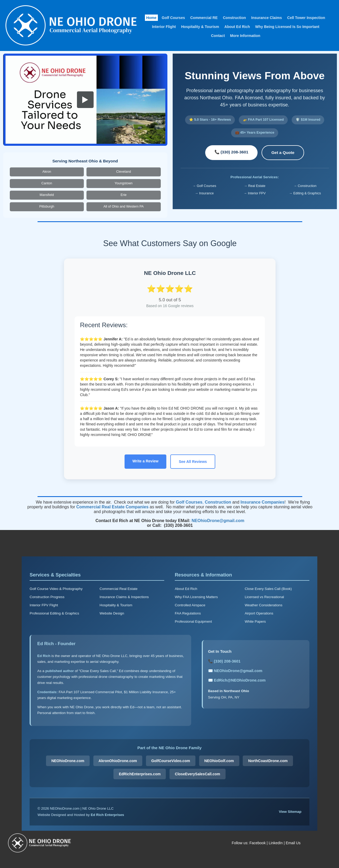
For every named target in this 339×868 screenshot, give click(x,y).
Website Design (112, 613)
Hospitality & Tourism (200, 27)
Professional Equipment (193, 621)
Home (151, 18)
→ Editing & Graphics (305, 193)
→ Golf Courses (204, 186)
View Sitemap (290, 812)
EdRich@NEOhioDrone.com (240, 680)
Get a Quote (283, 153)
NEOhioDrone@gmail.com (218, 521)
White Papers (255, 621)
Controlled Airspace (190, 605)
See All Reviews (193, 462)
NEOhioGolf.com (219, 761)
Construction (234, 18)
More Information (245, 36)
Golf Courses (173, 18)
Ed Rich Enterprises (107, 815)
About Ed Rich (237, 27)
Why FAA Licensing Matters (196, 597)
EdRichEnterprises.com (140, 774)
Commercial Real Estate (119, 589)
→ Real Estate (255, 186)
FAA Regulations (188, 613)
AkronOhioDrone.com (118, 761)
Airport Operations (259, 613)
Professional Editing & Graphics (54, 613)
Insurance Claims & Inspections (124, 597)
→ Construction (305, 186)
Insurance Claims (267, 18)
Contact (218, 36)
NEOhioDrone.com (68, 761)
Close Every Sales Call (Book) (268, 589)
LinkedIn (276, 843)
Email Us (293, 843)
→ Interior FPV (255, 193)
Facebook (257, 843)
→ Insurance (204, 193)
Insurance (251, 502)
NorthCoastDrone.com (268, 761)
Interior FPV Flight (44, 605)
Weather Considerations (263, 605)
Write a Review (146, 461)
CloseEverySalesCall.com (197, 774)
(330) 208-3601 (227, 661)
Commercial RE (204, 18)
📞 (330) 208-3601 (232, 152)
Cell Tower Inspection (306, 18)
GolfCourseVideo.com (171, 761)
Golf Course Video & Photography (56, 589)
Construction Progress (47, 597)
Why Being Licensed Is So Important (287, 27)
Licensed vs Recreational (264, 597)
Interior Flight (164, 27)
